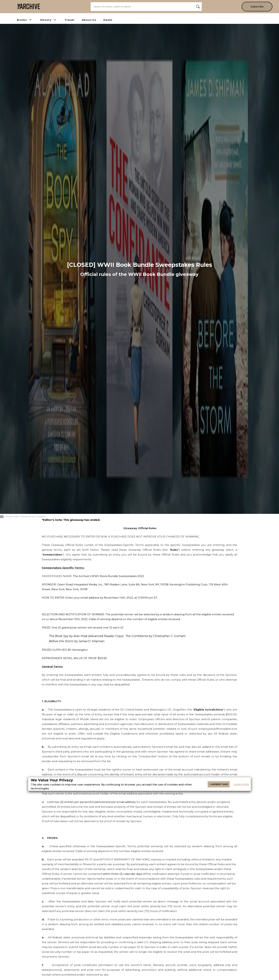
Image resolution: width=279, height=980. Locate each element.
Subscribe (257, 7)
